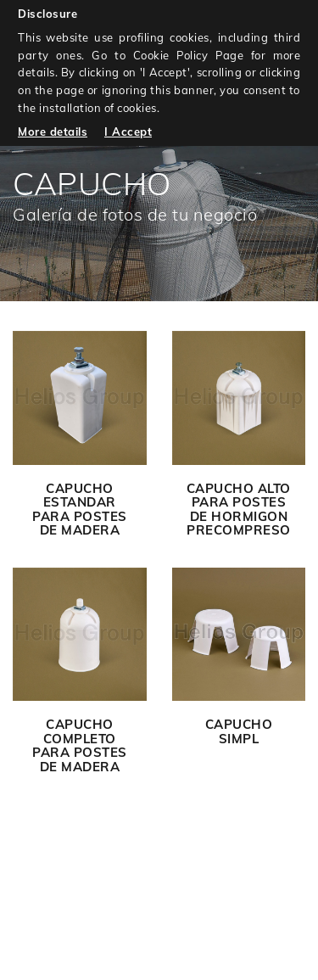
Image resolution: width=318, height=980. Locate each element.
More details (53, 132)
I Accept (128, 132)
